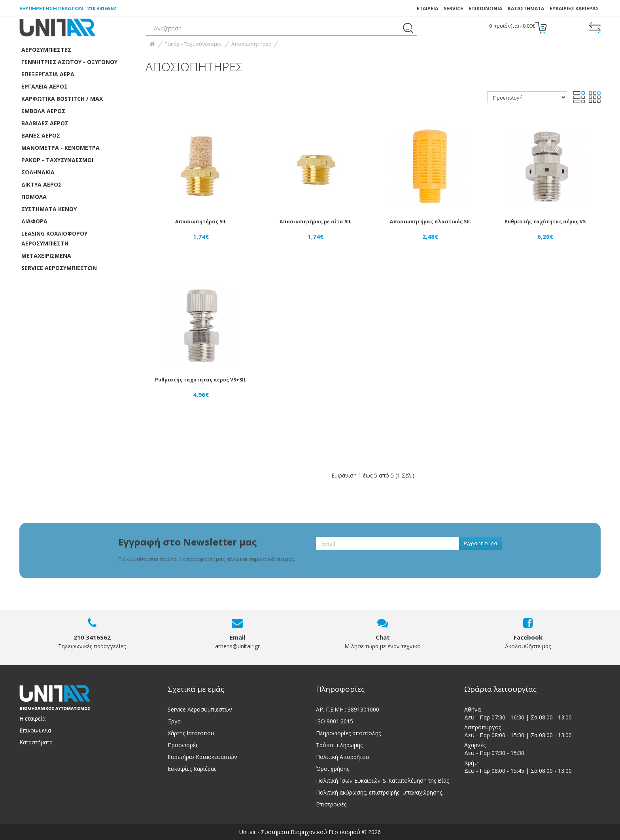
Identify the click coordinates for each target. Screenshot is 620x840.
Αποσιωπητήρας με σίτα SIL (316, 222)
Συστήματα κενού (49, 209)
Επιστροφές (331, 804)
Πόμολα (34, 197)
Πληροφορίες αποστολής (348, 733)
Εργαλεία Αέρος (44, 86)
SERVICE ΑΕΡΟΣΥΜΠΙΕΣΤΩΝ (59, 268)
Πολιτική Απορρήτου (343, 757)
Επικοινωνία (35, 730)
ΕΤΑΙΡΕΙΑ (427, 8)
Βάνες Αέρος (41, 135)
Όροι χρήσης (333, 769)
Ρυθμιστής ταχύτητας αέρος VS (545, 222)
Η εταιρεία (32, 718)
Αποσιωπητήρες (251, 44)
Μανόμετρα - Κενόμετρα (60, 148)
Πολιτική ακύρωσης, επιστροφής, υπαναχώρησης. (380, 792)
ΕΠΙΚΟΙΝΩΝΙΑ (485, 8)
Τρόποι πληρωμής (339, 745)
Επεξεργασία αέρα (48, 74)
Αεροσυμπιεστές (46, 50)
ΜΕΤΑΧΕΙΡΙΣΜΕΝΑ (46, 256)
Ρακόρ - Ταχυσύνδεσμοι (57, 160)
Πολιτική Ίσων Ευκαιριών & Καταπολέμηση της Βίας (382, 781)
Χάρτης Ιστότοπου (191, 733)
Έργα (174, 721)
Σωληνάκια (38, 172)
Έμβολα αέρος (43, 111)
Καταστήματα (526, 8)
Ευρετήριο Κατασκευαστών (202, 757)
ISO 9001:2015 (335, 721)
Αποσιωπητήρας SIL (201, 222)
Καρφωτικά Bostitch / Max (62, 99)
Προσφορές (183, 745)
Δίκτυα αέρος (42, 184)
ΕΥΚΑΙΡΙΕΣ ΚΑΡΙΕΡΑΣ (574, 8)
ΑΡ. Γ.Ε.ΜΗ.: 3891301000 (348, 709)
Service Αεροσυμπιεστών (200, 709)
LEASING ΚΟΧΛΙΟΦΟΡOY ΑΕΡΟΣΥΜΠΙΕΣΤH (54, 238)
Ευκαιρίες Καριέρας (192, 769)
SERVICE (453, 8)
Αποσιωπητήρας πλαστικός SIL (430, 222)
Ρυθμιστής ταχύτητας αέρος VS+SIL (201, 380)
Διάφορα (34, 221)
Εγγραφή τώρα (480, 543)
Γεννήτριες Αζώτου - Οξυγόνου (69, 62)
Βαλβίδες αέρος (45, 123)
